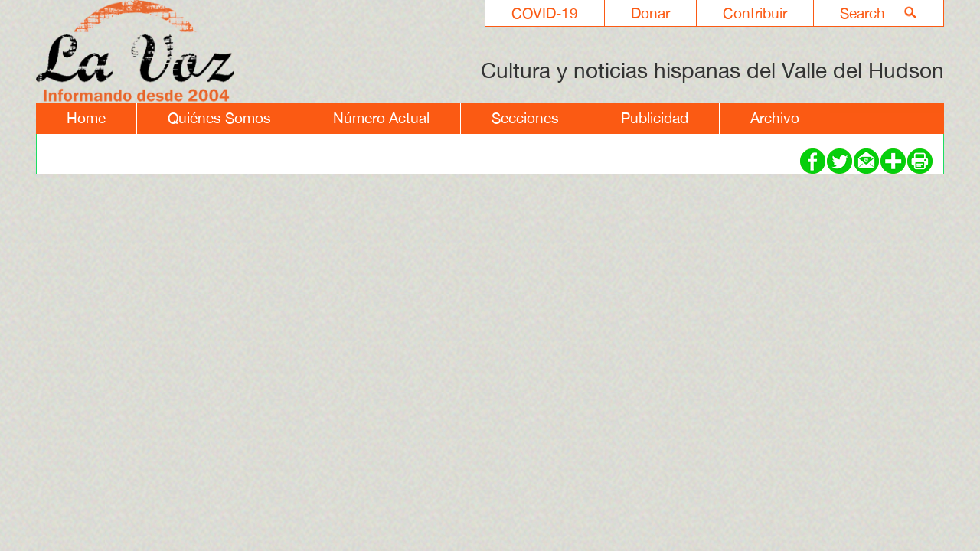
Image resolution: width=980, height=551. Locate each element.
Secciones (525, 118)
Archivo (775, 118)
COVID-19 (545, 13)
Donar (650, 13)
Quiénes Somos (219, 118)
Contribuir (755, 13)
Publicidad (655, 118)
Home (86, 118)
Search (862, 13)
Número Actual (381, 118)
